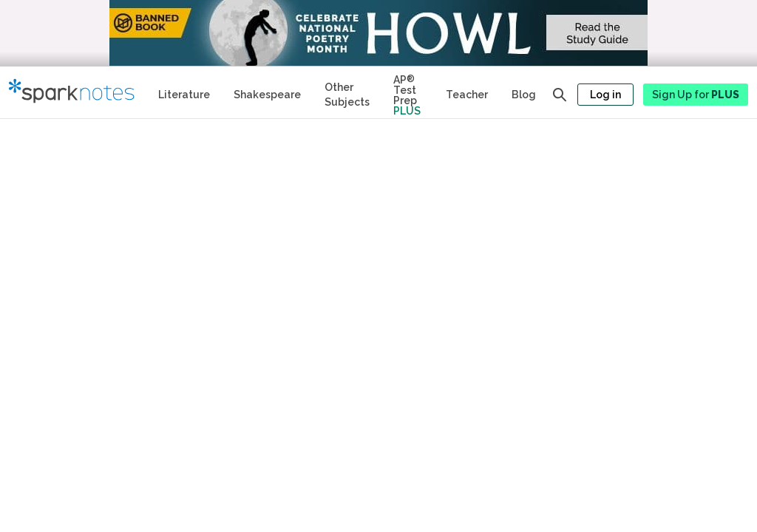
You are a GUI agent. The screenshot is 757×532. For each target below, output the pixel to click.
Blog (524, 95)
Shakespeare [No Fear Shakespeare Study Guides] (267, 95)
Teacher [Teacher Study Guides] (467, 95)
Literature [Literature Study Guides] (184, 95)
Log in (605, 95)
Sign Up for (696, 95)
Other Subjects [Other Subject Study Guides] (347, 95)
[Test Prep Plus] (408, 92)
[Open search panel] (560, 95)
